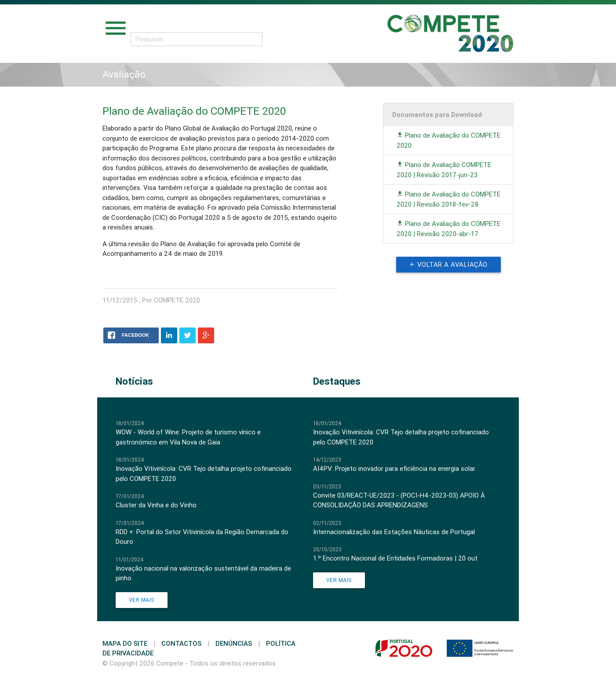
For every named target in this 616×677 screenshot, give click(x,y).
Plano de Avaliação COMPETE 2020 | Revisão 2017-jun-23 (444, 170)
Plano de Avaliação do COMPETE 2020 (448, 140)
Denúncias (234, 643)
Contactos (181, 643)
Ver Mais (142, 600)
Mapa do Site (125, 643)
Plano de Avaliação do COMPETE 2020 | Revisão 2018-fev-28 (448, 199)
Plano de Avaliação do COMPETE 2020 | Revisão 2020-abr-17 (448, 229)
